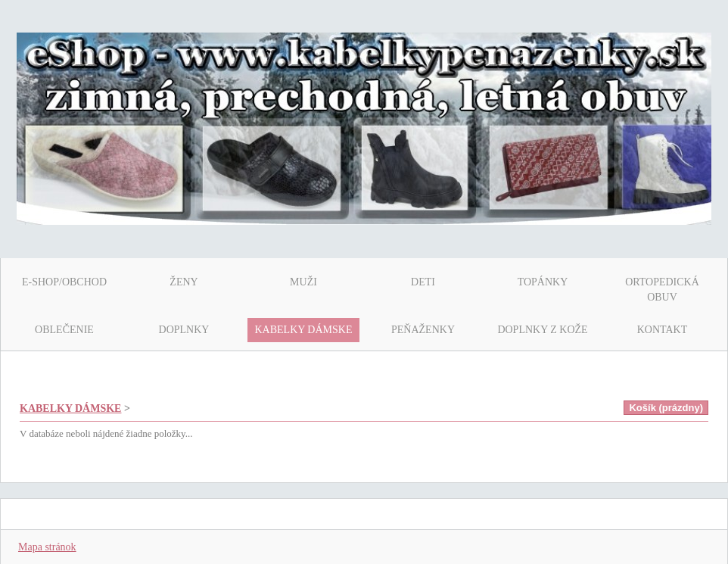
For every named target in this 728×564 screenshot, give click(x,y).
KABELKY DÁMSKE (70, 408)
